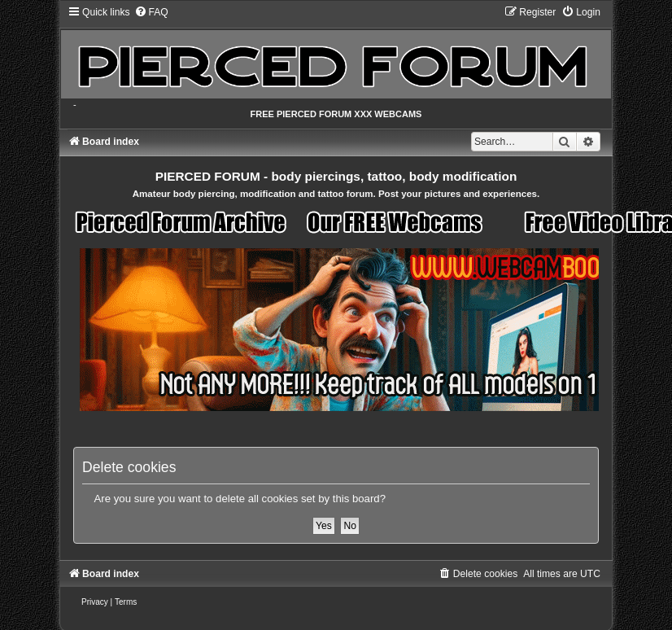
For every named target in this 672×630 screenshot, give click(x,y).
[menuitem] (151, 12)
